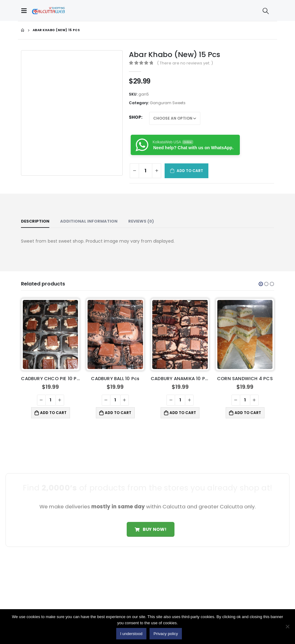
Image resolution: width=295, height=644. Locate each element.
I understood (131, 634)
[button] (261, 284)
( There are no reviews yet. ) (185, 63)
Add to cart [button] (53, 413)
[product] (51, 335)
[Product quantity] (145, 171)
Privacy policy (166, 634)
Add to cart (190, 171)
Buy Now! (151, 529)
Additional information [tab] (89, 221)
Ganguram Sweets (168, 103)
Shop (135, 117)
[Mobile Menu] (26, 10)
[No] (287, 626)
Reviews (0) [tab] (141, 221)
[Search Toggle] (266, 11)
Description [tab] (35, 221)
